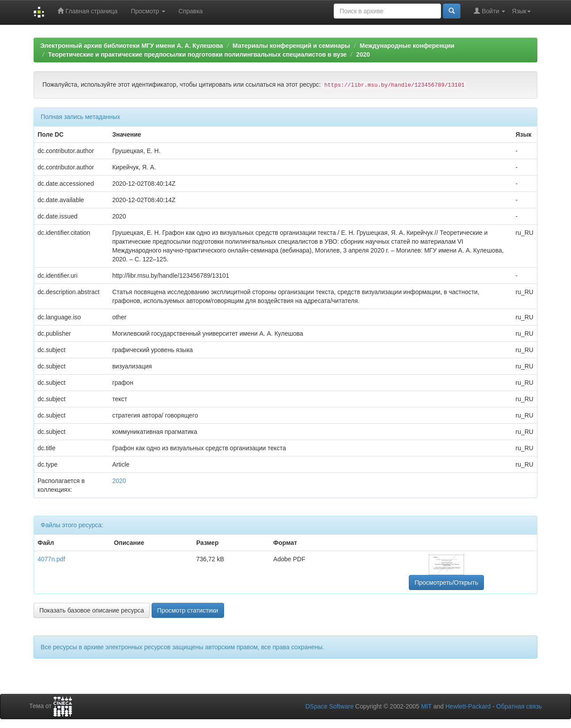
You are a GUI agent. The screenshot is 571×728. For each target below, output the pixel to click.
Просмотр (148, 11)
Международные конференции (407, 46)
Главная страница (87, 11)
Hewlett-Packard (468, 706)
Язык (521, 11)
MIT (426, 706)
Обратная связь (519, 706)
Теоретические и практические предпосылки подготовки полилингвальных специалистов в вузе (197, 54)
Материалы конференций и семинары (291, 46)
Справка (191, 11)
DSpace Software (329, 706)
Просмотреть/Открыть (446, 582)
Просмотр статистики (188, 610)
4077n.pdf (51, 559)
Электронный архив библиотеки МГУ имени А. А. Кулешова (132, 46)
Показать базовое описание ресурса (92, 610)
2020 (363, 54)
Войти (489, 11)
